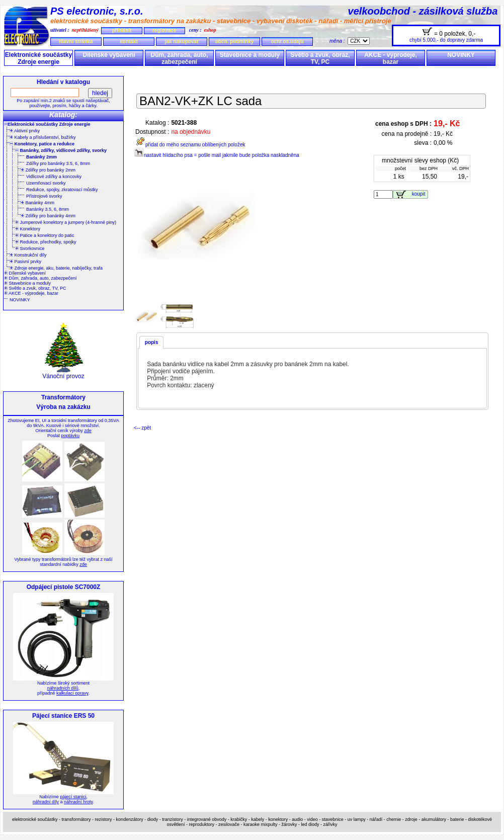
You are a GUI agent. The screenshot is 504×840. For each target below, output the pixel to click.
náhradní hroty (78, 802)
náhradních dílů (63, 688)
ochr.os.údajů (287, 41)
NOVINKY (461, 55)
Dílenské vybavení (109, 55)
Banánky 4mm (37, 203)
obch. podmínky (235, 41)
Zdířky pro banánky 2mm (48, 170)
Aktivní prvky (25, 131)
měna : (339, 41)
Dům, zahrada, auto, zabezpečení (179, 58)
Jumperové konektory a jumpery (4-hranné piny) (66, 222)
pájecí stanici (73, 797)
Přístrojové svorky (44, 196)
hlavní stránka (76, 41)
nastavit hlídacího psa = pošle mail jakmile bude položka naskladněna (217, 155)
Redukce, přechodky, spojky (46, 242)
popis (152, 342)
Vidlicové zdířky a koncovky (54, 177)
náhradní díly (46, 802)
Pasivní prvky (25, 262)
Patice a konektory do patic (45, 235)
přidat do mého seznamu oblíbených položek (189, 145)
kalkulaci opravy (72, 693)
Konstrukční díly (28, 255)
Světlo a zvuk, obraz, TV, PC (320, 58)
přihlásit (121, 30)
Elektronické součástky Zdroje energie (38, 58)
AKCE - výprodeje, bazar (391, 58)
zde (88, 431)
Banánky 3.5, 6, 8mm (48, 209)
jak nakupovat (182, 41)
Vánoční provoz (63, 373)
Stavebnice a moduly (250, 55)
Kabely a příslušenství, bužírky (43, 137)
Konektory (28, 229)
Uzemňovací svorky (46, 183)
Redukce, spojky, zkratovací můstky (62, 190)
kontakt (129, 41)
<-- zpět (142, 428)
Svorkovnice (30, 248)
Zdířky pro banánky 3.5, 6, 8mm (58, 163)
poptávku (70, 436)
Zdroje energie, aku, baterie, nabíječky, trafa (56, 268)
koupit (420, 194)
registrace (164, 30)
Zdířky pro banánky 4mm (48, 216)
